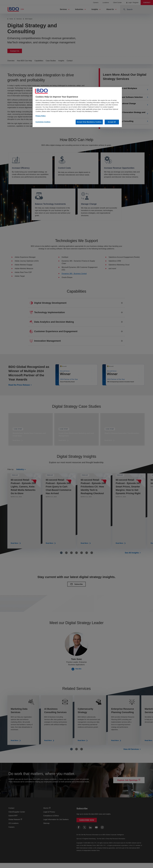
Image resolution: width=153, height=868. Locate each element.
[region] (77, 107)
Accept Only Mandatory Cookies (89, 122)
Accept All (112, 122)
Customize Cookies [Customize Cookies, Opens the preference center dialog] (43, 122)
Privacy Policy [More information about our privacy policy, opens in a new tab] (41, 116)
